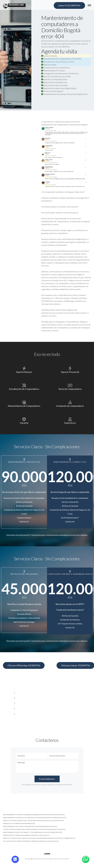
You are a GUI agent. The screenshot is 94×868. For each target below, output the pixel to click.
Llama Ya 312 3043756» (69, 5)
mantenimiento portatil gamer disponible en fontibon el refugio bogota (34, 815)
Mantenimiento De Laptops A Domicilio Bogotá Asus (66, 94)
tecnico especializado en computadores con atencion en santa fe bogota (34, 829)
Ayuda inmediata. (49, 56)
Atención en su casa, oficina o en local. (58, 62)
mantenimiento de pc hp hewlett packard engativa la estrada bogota (33, 832)
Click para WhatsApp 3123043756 (24, 665)
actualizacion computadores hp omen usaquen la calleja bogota (31, 841)
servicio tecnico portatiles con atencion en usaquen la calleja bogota (33, 821)
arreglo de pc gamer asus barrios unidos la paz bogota (26, 835)
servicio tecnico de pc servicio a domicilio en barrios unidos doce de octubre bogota (39, 838)
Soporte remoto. (49, 65)
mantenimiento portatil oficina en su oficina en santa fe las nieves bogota (35, 818)
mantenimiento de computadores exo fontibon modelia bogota (30, 826)
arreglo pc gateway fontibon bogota (19, 823)
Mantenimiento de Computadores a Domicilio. (61, 59)
